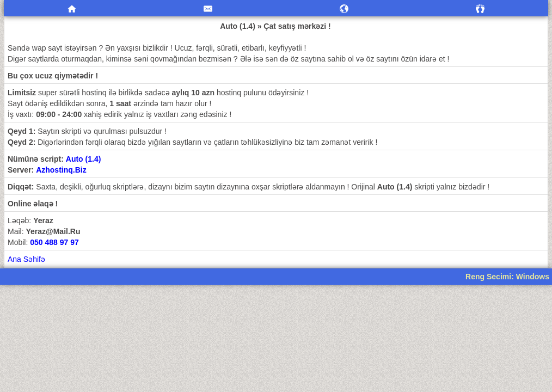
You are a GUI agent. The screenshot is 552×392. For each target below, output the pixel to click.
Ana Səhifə (26, 259)
